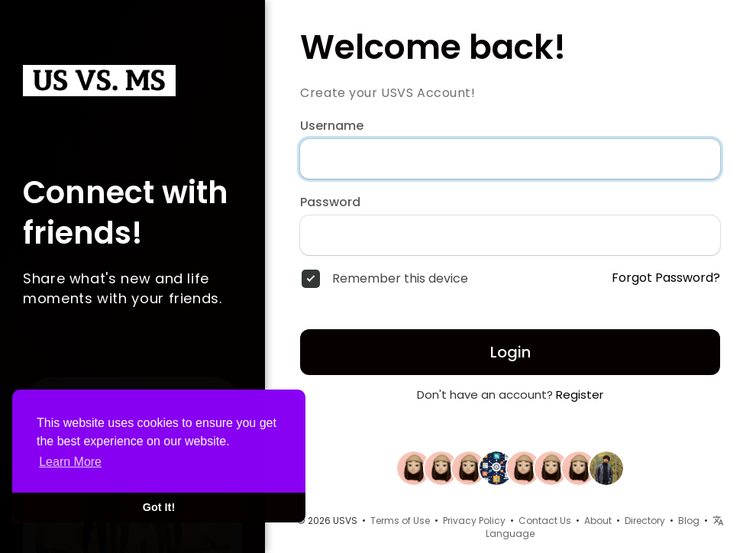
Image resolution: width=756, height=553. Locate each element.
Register (580, 395)
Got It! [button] (159, 507)
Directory (645, 521)
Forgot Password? (666, 278)
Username (332, 126)
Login (510, 352)
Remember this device (400, 279)
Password (330, 202)
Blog (689, 521)
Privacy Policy (474, 521)
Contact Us (545, 521)
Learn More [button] (70, 462)
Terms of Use (400, 521)
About (598, 521)
